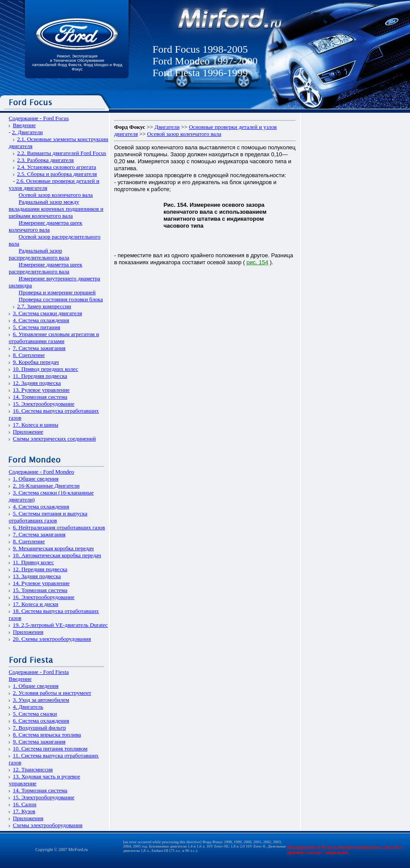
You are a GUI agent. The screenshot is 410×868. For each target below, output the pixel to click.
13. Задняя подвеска (37, 576)
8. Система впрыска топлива (47, 735)
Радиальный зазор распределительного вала (39, 254)
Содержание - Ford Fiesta (39, 672)
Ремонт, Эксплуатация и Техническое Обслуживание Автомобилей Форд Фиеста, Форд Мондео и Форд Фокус (77, 63)
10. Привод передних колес (46, 369)
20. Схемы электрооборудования (52, 639)
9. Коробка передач (36, 362)
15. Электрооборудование (44, 404)
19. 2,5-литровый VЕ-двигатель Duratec (61, 625)
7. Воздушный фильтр (40, 728)
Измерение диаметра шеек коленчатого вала (46, 226)
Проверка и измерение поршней (57, 292)
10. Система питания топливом (50, 749)
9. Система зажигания (39, 742)
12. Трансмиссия (33, 769)
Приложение (28, 432)
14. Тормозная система (40, 397)
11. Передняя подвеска (40, 376)
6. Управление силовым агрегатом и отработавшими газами (54, 338)
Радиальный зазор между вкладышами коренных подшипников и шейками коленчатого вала (56, 209)
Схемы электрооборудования (48, 825)
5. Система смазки (35, 714)
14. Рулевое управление (41, 583)
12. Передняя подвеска (40, 569)
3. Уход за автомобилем (41, 700)
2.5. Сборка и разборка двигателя (57, 174)
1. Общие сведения (36, 479)
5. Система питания (37, 327)
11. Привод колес (34, 562)
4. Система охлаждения (41, 320)
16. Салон (25, 804)
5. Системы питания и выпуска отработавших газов (48, 517)
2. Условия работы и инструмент (52, 693)
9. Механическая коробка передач (54, 548)
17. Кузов (24, 811)
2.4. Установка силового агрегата (56, 167)
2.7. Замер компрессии (44, 306)
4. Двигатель (28, 707)
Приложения (28, 632)
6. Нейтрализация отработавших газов (59, 527)
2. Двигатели (28, 132)
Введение (24, 125)
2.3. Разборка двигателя (45, 160)
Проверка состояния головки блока (61, 299)
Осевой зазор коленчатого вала (56, 195)
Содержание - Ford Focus (39, 118)
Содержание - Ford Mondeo (41, 472)
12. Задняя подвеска (37, 383)
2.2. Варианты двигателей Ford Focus (61, 153)
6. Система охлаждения (41, 721)
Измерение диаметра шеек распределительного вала (46, 268)
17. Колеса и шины (36, 425)
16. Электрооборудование (44, 597)
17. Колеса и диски (36, 604)
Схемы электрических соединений (55, 439)
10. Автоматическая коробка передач (57, 555)
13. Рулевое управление (41, 390)
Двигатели (167, 127)
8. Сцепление (29, 355)
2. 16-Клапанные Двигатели (46, 486)
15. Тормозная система (40, 590)
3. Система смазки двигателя (48, 313)
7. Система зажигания (39, 348)
